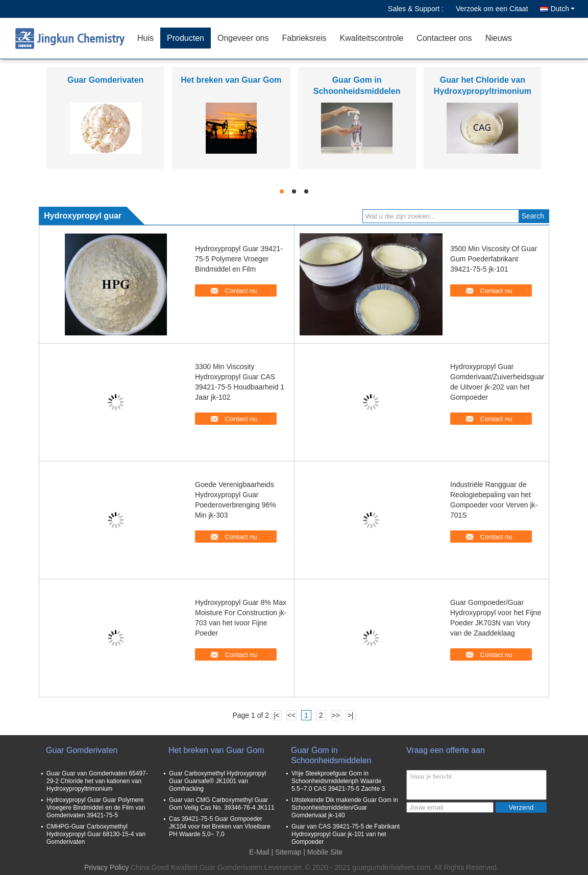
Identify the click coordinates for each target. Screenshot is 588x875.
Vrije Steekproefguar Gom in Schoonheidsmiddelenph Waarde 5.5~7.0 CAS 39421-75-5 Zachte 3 (338, 781)
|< (277, 715)
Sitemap (288, 852)
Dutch (562, 9)
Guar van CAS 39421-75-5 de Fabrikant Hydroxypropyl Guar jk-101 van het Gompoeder (346, 834)
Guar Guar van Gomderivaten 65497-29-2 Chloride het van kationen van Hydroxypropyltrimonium (97, 781)
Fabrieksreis (304, 38)
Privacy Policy (106, 867)
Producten (186, 38)
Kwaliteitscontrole (372, 38)
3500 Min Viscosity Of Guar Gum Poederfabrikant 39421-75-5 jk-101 (494, 259)
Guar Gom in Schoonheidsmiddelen (331, 755)
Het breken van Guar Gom (231, 80)
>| (351, 715)
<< (291, 715)
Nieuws (499, 38)
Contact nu (241, 291)
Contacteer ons (444, 38)
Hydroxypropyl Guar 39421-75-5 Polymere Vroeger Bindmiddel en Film (239, 259)
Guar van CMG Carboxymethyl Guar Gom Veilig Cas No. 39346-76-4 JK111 (222, 804)
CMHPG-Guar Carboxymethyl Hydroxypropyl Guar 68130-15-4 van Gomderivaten (96, 834)
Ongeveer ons (243, 38)
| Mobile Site (323, 852)
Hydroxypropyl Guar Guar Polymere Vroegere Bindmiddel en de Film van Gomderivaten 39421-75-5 (96, 808)
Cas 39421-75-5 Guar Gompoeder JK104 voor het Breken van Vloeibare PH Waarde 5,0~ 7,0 (220, 827)
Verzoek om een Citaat (492, 9)
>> (335, 715)
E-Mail (259, 852)
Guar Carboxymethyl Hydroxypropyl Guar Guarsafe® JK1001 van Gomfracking (217, 781)
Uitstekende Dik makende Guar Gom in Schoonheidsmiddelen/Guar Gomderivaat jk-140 (345, 808)
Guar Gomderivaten (105, 80)
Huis (145, 38)
